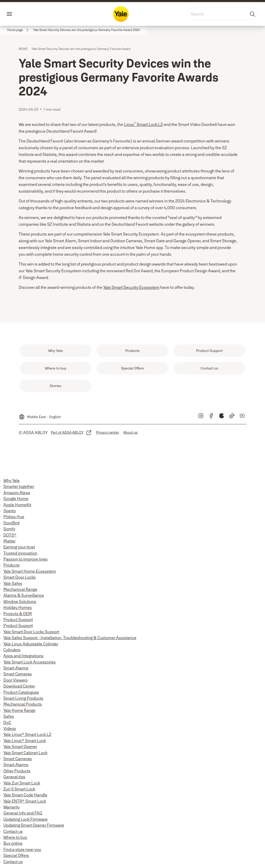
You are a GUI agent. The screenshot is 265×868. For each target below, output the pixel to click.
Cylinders (12, 650)
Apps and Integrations (23, 656)
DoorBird (11, 523)
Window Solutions (20, 601)
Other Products (17, 771)
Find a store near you (22, 849)
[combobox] (223, 14)
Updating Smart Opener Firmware (34, 825)
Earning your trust (19, 547)
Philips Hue (14, 517)
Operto (10, 511)
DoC (7, 722)
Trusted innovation (20, 553)
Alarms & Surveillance (24, 595)
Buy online (13, 843)
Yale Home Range (19, 710)
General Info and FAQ (23, 813)
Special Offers (16, 855)
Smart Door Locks (20, 577)
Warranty (12, 807)
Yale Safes (13, 583)
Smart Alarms (16, 668)
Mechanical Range (20, 589)
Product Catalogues (21, 692)
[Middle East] (40, 415)
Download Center (19, 686)
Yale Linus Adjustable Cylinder (31, 644)
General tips (14, 777)
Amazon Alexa (17, 493)
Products (12, 565)
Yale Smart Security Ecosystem (131, 287)
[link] (19, 30)
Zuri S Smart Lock (19, 789)
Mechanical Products (23, 704)
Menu (18, 14)
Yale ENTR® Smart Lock (25, 801)
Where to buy (15, 837)
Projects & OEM (18, 614)
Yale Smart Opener (20, 746)
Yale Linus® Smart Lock (25, 741)
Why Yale (12, 480)
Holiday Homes (18, 607)
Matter (9, 541)
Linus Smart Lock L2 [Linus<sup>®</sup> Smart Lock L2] (143, 124)
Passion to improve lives (25, 559)
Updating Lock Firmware (25, 819)
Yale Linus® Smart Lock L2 (27, 734)
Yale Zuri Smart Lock (22, 783)
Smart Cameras (18, 674)
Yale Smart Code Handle (25, 795)
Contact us (13, 831)
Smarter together (19, 486)
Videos (10, 728)
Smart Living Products (23, 698)
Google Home (16, 499)
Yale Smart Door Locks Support (31, 632)
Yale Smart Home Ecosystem (30, 571)
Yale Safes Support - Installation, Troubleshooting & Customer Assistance (70, 638)
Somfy (9, 529)
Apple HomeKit (17, 505)
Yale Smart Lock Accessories (30, 662)
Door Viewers (16, 680)
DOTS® (10, 535)
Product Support (18, 620)
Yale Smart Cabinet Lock (25, 753)
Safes (9, 716)
